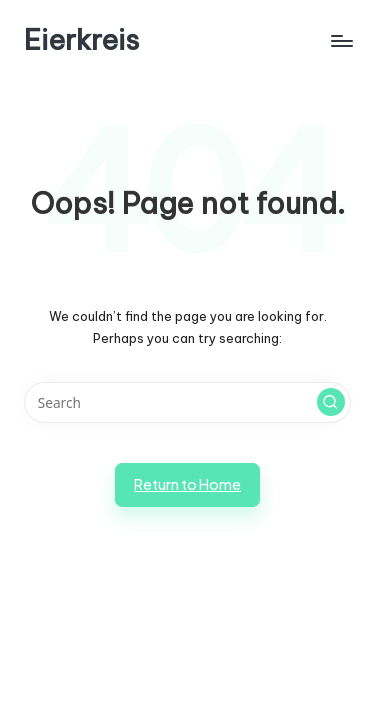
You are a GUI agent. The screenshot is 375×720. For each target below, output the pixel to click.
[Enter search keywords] (187, 403)
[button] (331, 402)
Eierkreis (81, 40)
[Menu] (341, 40)
